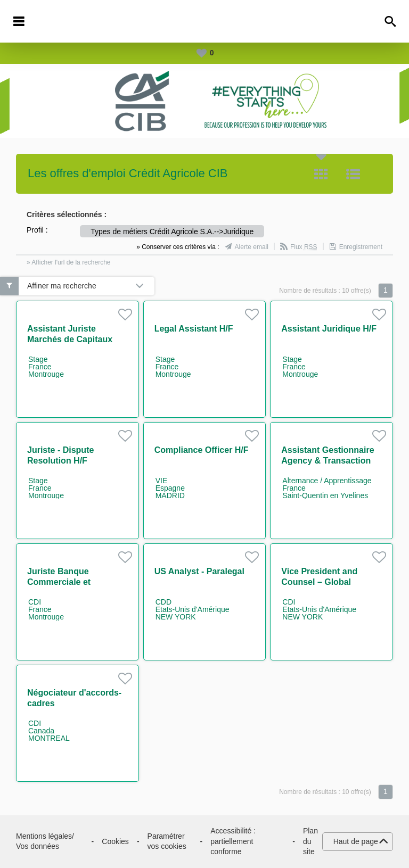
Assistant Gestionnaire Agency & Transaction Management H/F (328, 461)
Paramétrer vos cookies (167, 841)
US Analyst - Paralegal (199, 571)
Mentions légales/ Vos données (45, 841)
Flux (304, 247)
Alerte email (252, 247)
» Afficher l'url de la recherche (69, 262)
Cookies (115, 841)
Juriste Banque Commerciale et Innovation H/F (59, 582)
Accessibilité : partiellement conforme (233, 841)
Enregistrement (361, 247)
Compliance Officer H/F (202, 450)
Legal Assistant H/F (194, 329)
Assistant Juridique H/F (329, 329)
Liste (353, 174)
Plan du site (310, 841)
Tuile (321, 174)
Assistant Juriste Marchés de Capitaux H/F (70, 339)
